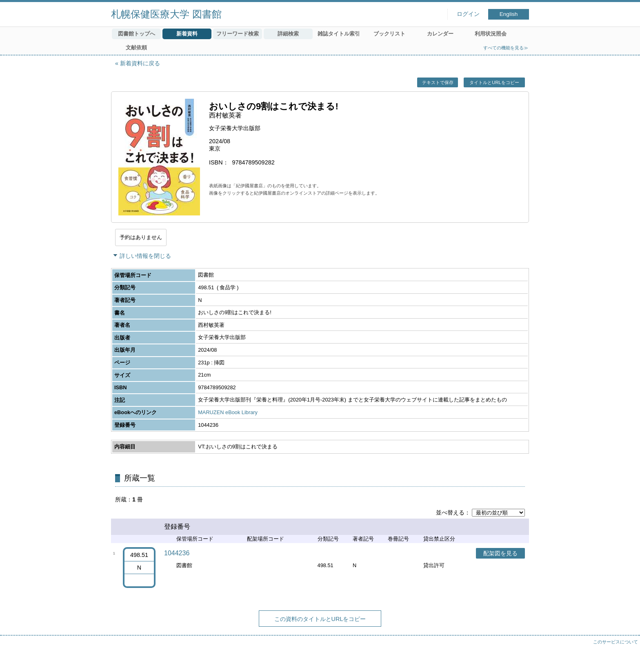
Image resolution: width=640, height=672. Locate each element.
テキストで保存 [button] (438, 82)
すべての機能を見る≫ (506, 48)
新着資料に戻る (140, 63)
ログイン (468, 14)
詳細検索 (288, 34)
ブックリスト (389, 34)
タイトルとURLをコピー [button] (494, 82)
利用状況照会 (491, 34)
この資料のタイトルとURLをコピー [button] (320, 619)
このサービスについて (616, 642)
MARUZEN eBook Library (228, 412)
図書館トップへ (137, 34)
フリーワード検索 (238, 34)
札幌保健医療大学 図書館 (166, 14)
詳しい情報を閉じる (145, 256)
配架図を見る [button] (500, 553)
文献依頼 (136, 48)
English (509, 14)
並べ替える (450, 512)
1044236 (177, 553)
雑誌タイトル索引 (339, 34)
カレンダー (440, 34)
